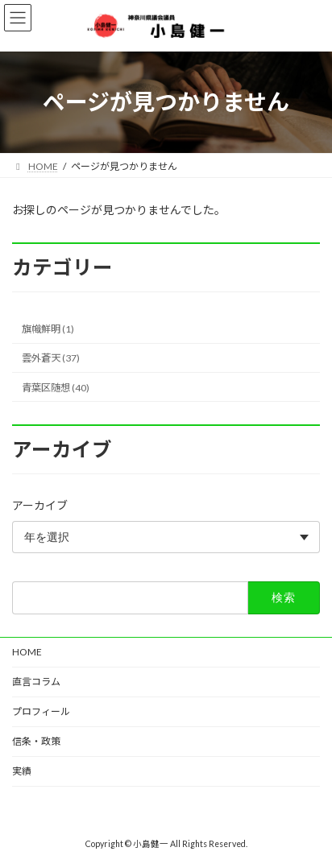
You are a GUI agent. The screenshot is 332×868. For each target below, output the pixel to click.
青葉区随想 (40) (56, 387)
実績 (22, 771)
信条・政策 (36, 741)
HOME (27, 652)
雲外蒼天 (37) (51, 358)
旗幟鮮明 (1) (48, 329)
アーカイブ (40, 505)
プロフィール (41, 711)
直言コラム (36, 682)
